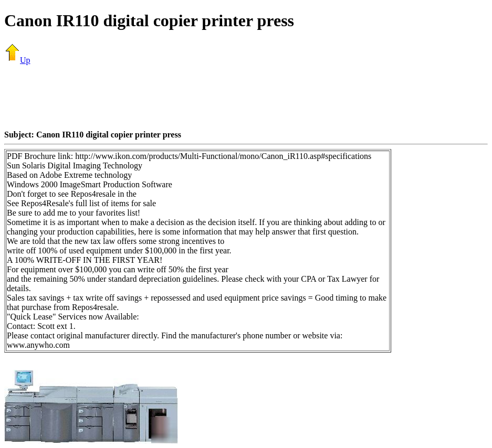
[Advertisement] (246, 97)
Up (17, 60)
